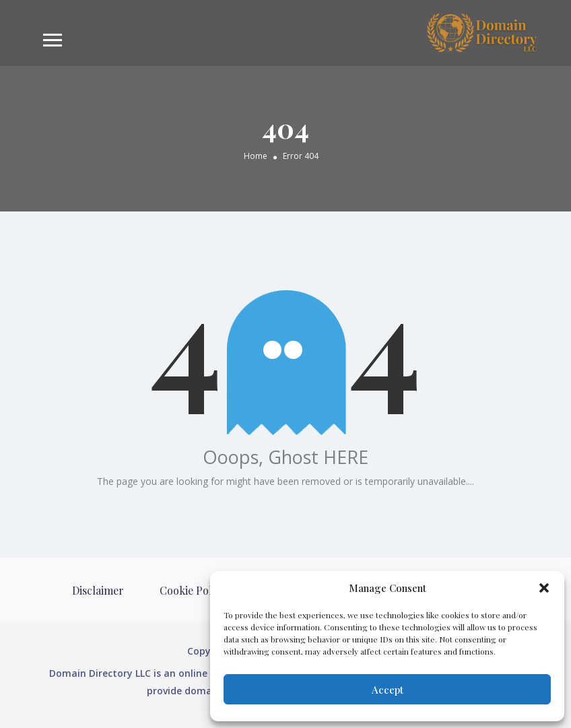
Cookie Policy (193, 590)
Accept (388, 690)
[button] (544, 588)
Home (256, 155)
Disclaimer (98, 590)
